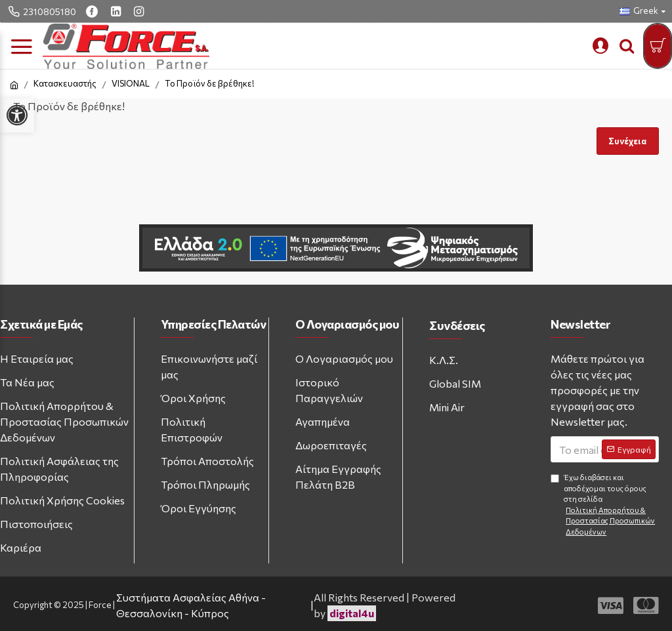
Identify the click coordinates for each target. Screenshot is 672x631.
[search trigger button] (627, 46)
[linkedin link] (117, 11)
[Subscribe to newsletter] (629, 449)
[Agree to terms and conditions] (555, 478)
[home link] (14, 85)
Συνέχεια (627, 141)
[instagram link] (140, 11)
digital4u (352, 613)
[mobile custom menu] (600, 46)
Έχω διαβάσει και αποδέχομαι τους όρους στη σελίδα (605, 505)
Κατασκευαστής (65, 83)
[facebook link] (94, 11)
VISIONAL (131, 83)
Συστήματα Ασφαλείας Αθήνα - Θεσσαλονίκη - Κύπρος (191, 605)
